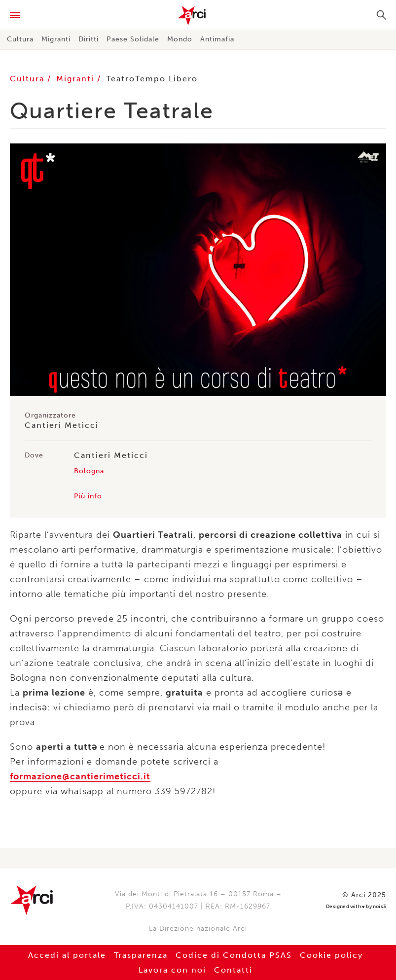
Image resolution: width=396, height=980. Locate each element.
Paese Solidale (133, 39)
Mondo (180, 39)
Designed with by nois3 (356, 907)
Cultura (20, 39)
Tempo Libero (166, 79)
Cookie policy (331, 955)
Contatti (233, 970)
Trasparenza (141, 955)
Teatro (121, 79)
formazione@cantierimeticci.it (80, 776)
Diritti (89, 39)
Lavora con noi (172, 970)
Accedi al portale (67, 955)
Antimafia (217, 39)
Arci (198, 16)
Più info (88, 496)
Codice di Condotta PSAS (234, 955)
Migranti (56, 39)
